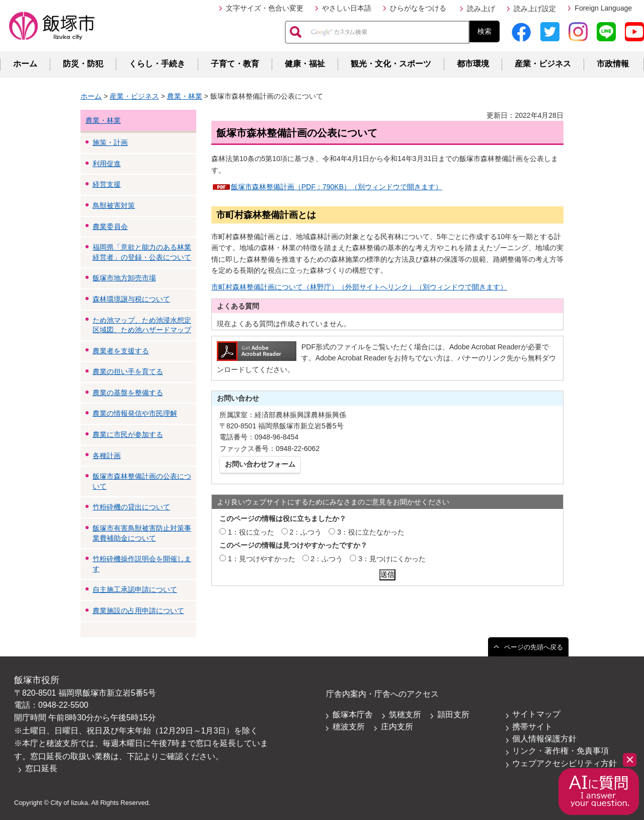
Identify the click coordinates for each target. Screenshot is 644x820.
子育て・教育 (235, 64)
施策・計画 (110, 142)
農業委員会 (110, 227)
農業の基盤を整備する (128, 393)
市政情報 (613, 64)
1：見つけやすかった (262, 559)
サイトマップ (536, 714)
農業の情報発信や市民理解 (135, 413)
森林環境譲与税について (131, 299)
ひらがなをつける (418, 8)
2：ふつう (306, 532)
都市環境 (473, 64)
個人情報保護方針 (544, 739)
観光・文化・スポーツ (391, 64)
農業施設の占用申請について (138, 611)
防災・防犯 (83, 64)
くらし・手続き (157, 64)
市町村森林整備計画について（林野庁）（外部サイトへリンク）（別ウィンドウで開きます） (359, 287)
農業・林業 (185, 96)
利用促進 (107, 164)
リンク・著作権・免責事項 (560, 751)
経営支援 (107, 184)
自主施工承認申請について (135, 589)
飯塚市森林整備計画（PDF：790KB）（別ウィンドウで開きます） (337, 187)
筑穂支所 (405, 715)
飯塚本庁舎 (353, 715)
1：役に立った (251, 532)
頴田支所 (453, 715)
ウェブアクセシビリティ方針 (565, 763)
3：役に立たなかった (371, 532)
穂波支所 (349, 727)
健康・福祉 (305, 64)
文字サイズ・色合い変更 (265, 8)
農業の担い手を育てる (128, 371)
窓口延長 (41, 768)
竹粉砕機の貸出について (131, 507)
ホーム (25, 64)
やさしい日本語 (347, 8)
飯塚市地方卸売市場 (124, 278)
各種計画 (107, 456)
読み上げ (481, 9)
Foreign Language (603, 8)
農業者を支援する (121, 351)
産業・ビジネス (543, 64)
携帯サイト (532, 727)
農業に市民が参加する (128, 434)
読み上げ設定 (535, 9)
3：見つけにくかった (392, 559)
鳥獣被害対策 (114, 205)
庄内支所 (397, 727)
